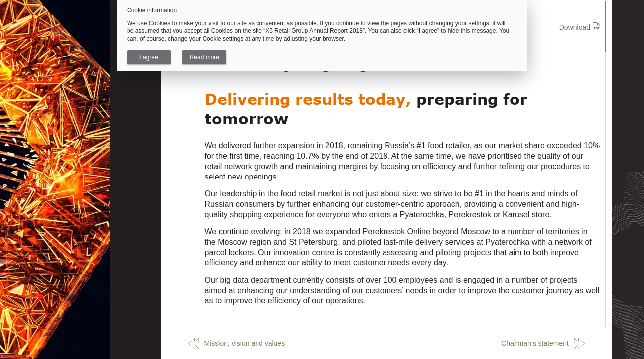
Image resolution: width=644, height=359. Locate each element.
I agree (149, 57)
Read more (204, 57)
